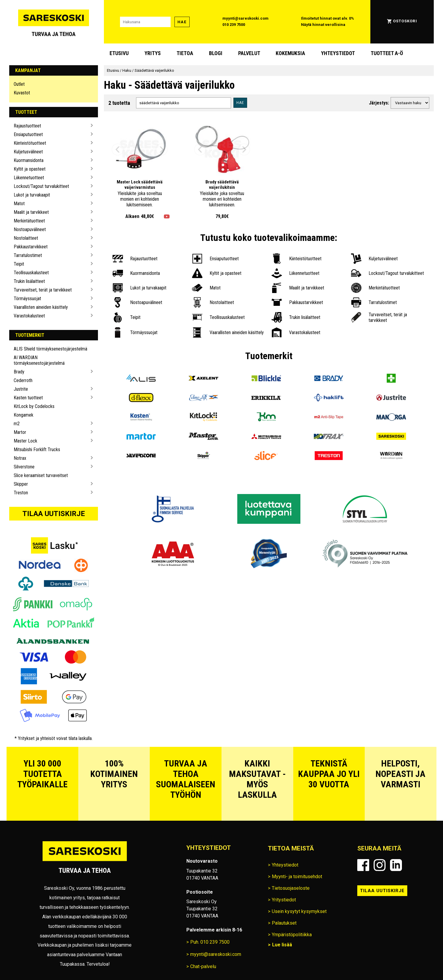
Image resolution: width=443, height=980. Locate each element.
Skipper (21, 484)
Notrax (20, 458)
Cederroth (23, 380)
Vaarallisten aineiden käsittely (41, 307)
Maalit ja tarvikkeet (31, 212)
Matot (19, 204)
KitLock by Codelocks (34, 406)
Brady (19, 372)
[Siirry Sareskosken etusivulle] (54, 22)
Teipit (19, 264)
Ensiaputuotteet (28, 134)
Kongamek (24, 415)
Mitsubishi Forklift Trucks (37, 450)
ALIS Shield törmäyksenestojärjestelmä (50, 349)
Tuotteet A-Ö (387, 53)
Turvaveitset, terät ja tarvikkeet (43, 290)
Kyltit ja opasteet (30, 169)
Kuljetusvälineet (28, 152)
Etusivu (119, 53)
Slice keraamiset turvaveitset (41, 475)
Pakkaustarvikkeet (31, 247)
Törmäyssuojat (27, 299)
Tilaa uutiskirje (54, 514)
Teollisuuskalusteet (31, 273)
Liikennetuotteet (29, 178)
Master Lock (25, 441)
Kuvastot (22, 93)
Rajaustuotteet (27, 126)
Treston (21, 493)
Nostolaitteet (26, 238)
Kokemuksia (290, 53)
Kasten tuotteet (28, 398)
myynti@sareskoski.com (245, 18)
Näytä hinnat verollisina (323, 25)
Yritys (153, 53)
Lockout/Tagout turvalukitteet (41, 186)
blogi (216, 53)
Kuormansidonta (29, 160)
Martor (20, 432)
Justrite (21, 389)
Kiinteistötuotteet (30, 143)
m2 (17, 424)
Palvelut (249, 53)
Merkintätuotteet (29, 221)
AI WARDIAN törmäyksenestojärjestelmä (39, 360)
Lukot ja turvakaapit (32, 195)
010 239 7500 (234, 25)
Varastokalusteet (29, 316)
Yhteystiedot (338, 53)
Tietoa (185, 53)
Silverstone (24, 467)
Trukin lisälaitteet (29, 281)
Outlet (19, 84)
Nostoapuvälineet (30, 229)
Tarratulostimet (28, 255)
